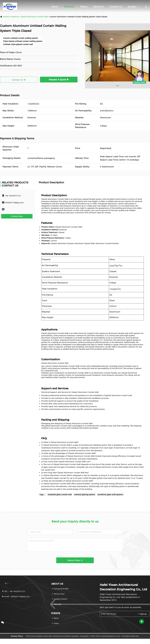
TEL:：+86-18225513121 (14, 591)
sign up (142, 614)
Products (69, 7)
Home (55, 7)
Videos (84, 7)
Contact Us (116, 7)
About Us (98, 7)
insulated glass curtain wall (60, 495)
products (14, 17)
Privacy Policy (17, 636)
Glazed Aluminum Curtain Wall (34, 17)
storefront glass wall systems (110, 495)
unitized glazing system (85, 495)
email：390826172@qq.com (16, 597)
